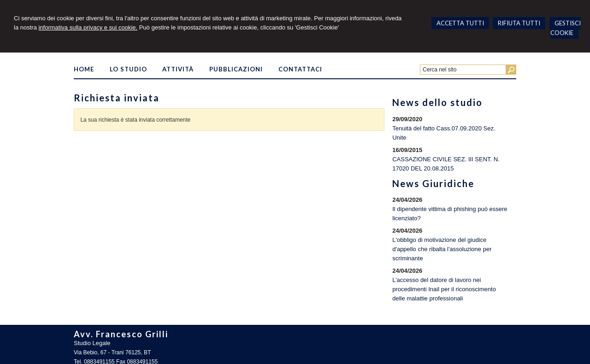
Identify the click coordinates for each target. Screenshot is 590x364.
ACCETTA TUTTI (460, 23)
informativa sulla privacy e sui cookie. (88, 27)
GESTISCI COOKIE (566, 28)
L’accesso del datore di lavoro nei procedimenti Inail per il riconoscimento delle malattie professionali (444, 289)
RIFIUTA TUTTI (519, 23)
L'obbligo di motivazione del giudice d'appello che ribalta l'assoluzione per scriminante (442, 249)
